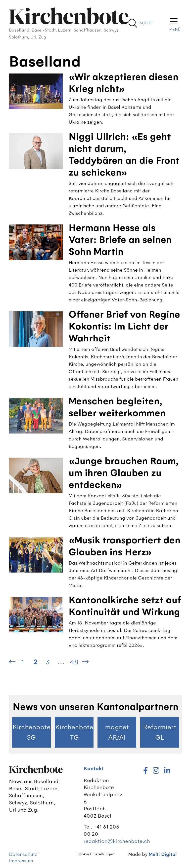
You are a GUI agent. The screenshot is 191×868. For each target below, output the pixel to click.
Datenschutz (23, 854)
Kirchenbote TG (74, 732)
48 (74, 662)
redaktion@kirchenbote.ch (117, 841)
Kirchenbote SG (31, 732)
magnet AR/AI (117, 732)
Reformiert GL (160, 732)
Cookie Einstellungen (95, 854)
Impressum (21, 861)
